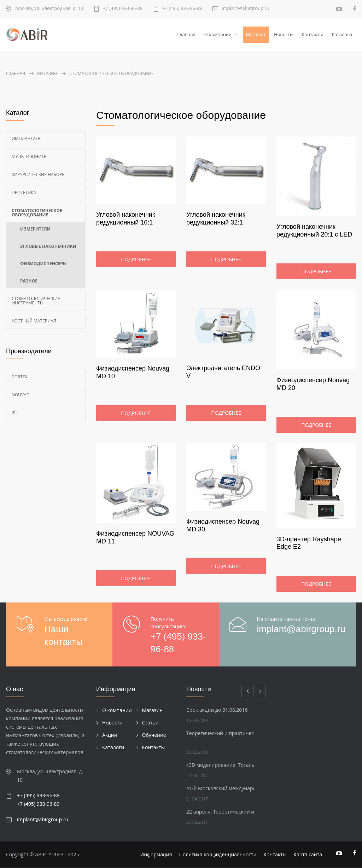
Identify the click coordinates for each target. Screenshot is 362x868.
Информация (156, 855)
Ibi (14, 413)
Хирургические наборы (39, 174)
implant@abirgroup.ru (246, 9)
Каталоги (342, 34)
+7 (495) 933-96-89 (182, 9)
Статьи (150, 723)
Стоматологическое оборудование (37, 213)
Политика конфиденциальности (218, 855)
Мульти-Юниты (30, 156)
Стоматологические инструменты (36, 301)
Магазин (255, 34)
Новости (283, 34)
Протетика (24, 193)
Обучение (154, 735)
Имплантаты (27, 138)
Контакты (312, 34)
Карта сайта (308, 855)
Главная (186, 34)
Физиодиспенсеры (43, 264)
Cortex (20, 377)
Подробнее (136, 260)
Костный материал (34, 321)
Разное (29, 281)
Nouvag (21, 395)
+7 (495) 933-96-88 (123, 9)
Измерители (35, 229)
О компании (218, 34)
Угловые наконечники (48, 246)
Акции (110, 735)
